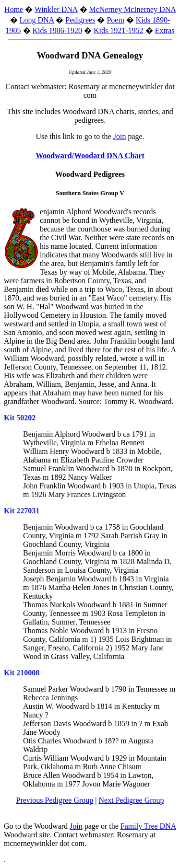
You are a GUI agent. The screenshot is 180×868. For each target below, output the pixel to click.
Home (14, 9)
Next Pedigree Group (132, 800)
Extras (165, 30)
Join (120, 136)
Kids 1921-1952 (119, 30)
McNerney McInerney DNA (132, 9)
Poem (115, 20)
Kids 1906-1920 (58, 30)
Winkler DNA (56, 9)
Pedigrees (80, 20)
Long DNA (37, 20)
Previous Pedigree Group (54, 800)
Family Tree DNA (148, 826)
